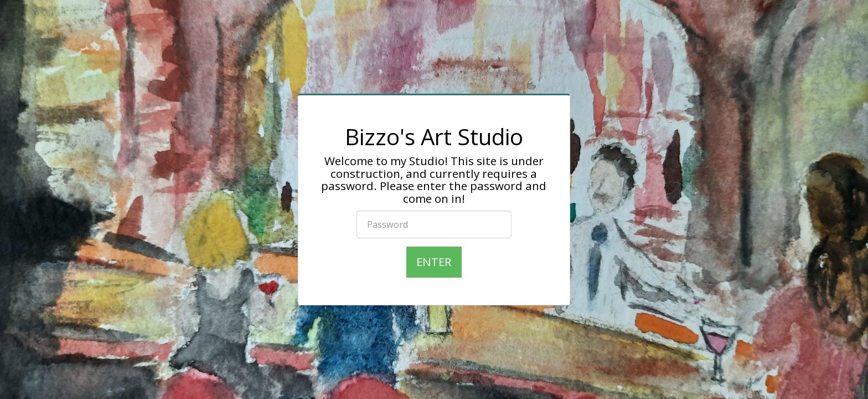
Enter (434, 262)
